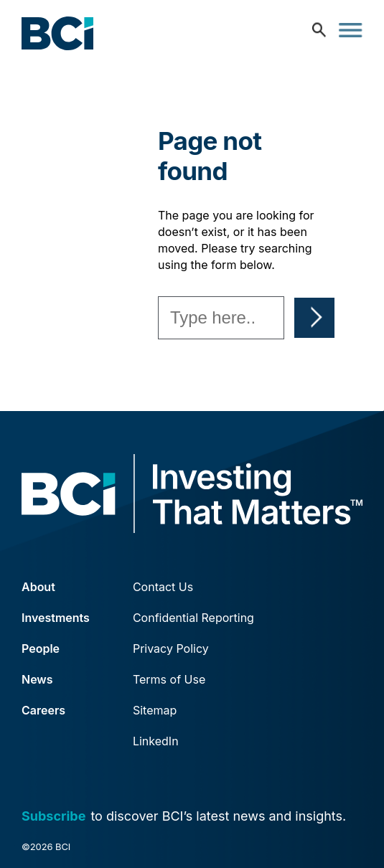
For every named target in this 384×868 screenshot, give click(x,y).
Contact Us (163, 587)
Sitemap (155, 710)
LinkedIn (156, 741)
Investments (56, 618)
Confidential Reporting (193, 618)
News (37, 679)
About (38, 587)
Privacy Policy (171, 648)
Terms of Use (169, 679)
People (41, 648)
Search (314, 318)
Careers (43, 710)
